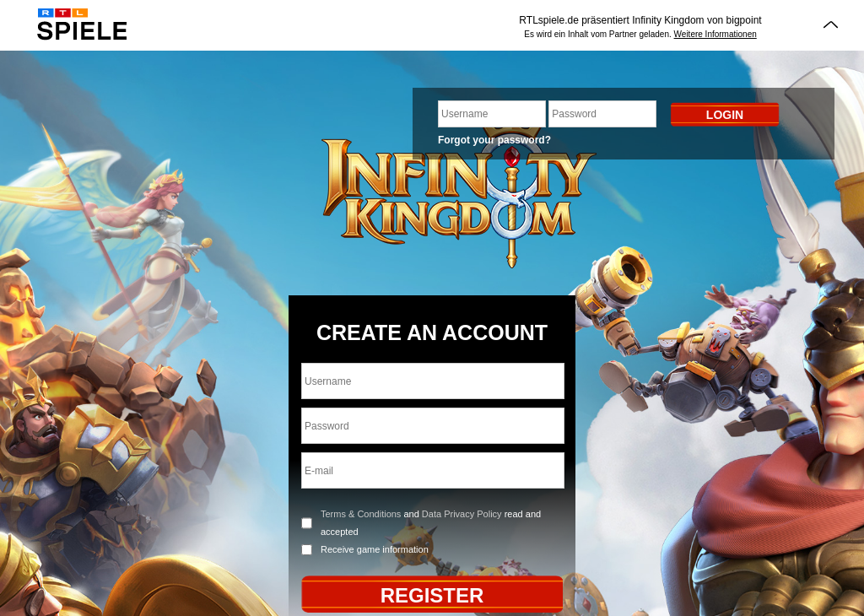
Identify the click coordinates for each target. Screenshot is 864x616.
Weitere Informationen (715, 34)
